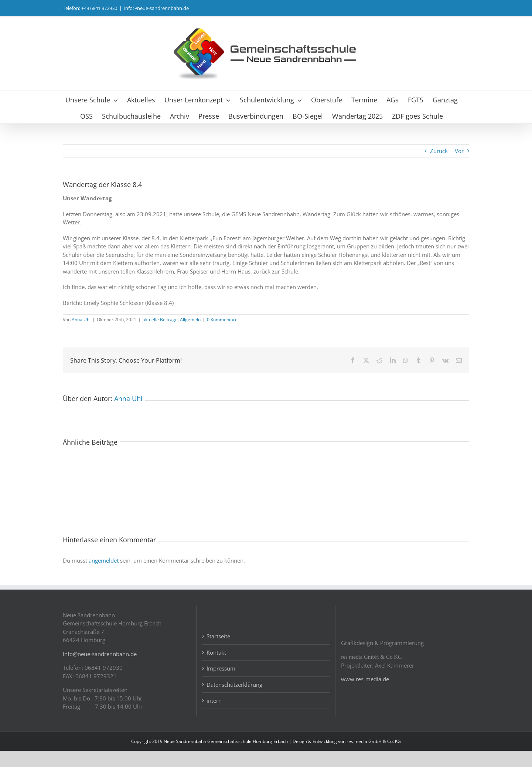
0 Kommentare (222, 320)
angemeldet (104, 560)
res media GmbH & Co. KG (374, 758)
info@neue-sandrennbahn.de (156, 8)
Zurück (439, 151)
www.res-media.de (365, 696)
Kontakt (216, 669)
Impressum (221, 685)
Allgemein (190, 320)
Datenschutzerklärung (234, 701)
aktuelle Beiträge (160, 320)
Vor (459, 151)
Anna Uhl (81, 320)
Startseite (218, 653)
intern (214, 717)
